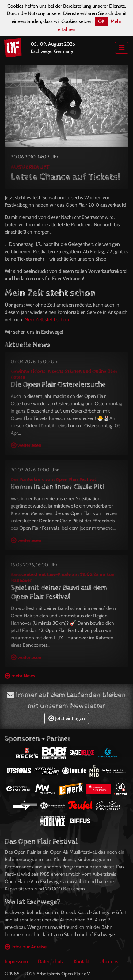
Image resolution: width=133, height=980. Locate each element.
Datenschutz (51, 961)
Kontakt (82, 961)
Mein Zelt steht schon (47, 320)
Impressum (16, 961)
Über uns (109, 961)
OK (101, 21)
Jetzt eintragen (67, 718)
